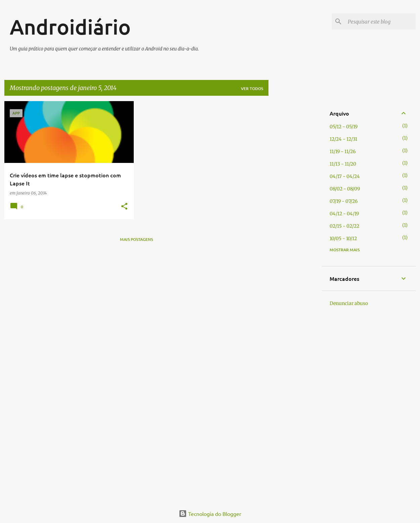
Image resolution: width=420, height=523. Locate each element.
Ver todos (252, 89)
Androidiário (70, 27)
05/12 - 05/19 (344, 127)
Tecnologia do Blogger (210, 514)
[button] (124, 207)
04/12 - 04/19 (344, 214)
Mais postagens (136, 239)
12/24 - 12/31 (343, 139)
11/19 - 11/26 (343, 151)
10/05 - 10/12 (343, 238)
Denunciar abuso (349, 303)
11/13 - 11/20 (343, 164)
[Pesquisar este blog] (380, 21)
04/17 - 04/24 (345, 176)
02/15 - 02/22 (344, 226)
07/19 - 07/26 (344, 201)
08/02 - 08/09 (345, 189)
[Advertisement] (295, 202)
